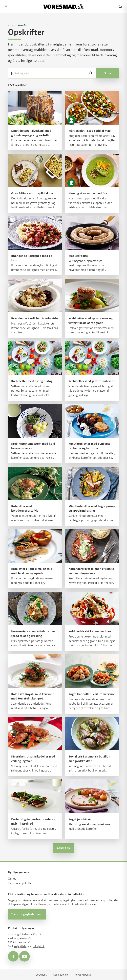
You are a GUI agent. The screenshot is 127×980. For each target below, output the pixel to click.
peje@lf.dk (20, 946)
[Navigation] (7, 7)
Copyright (41, 975)
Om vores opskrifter (20, 883)
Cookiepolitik (61, 975)
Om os (12, 879)
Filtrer (107, 73)
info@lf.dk (39, 946)
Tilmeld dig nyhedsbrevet (27, 914)
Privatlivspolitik (83, 975)
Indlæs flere (63, 848)
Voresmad (12, 25)
